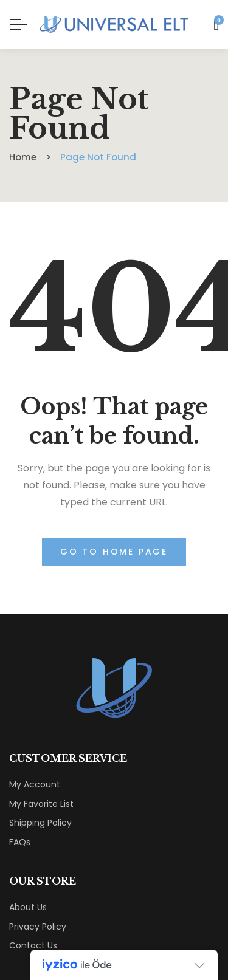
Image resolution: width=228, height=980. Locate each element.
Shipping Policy (40, 823)
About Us (28, 907)
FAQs (20, 842)
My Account (35, 784)
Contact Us (33, 945)
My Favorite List (41, 804)
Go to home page (114, 552)
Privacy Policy (38, 927)
